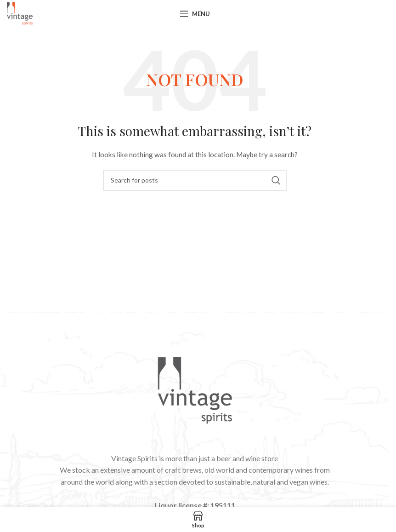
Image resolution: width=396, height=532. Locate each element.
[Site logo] (20, 13)
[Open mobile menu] (195, 14)
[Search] (195, 180)
